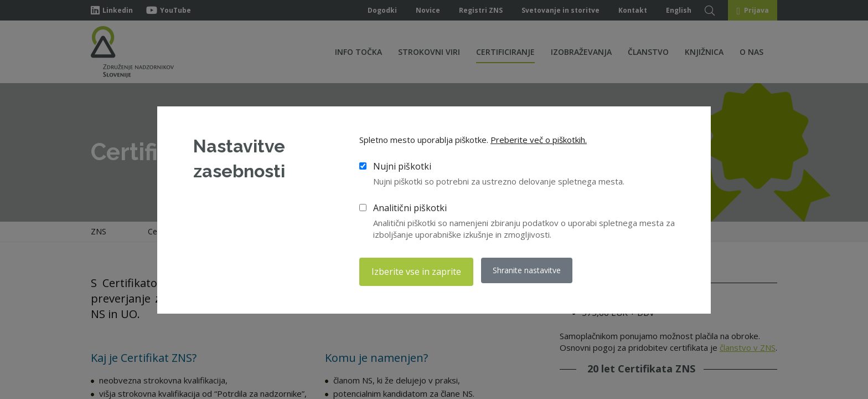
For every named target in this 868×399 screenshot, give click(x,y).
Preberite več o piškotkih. (539, 141)
